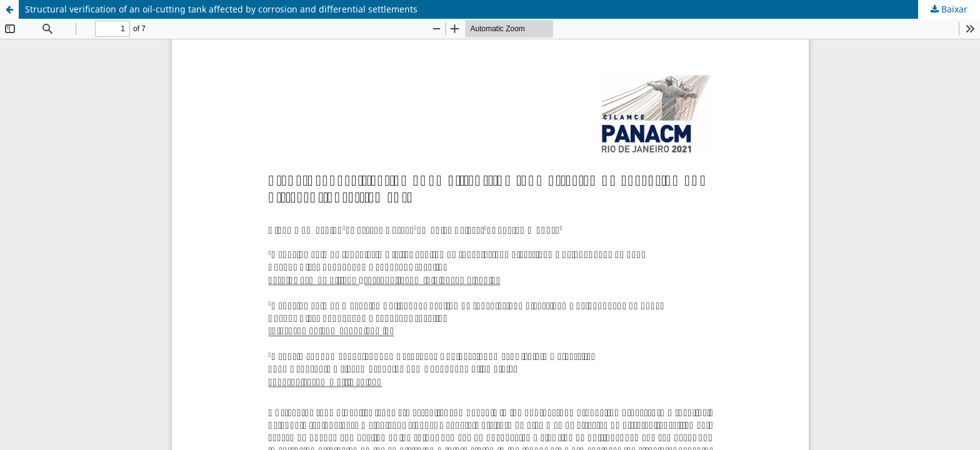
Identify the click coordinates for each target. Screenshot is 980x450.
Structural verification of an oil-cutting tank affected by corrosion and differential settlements (221, 9)
